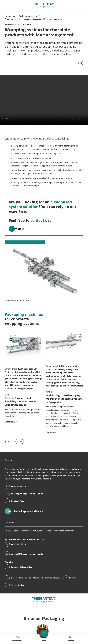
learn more (10, 422)
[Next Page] (21, 442)
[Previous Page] (15, 442)
